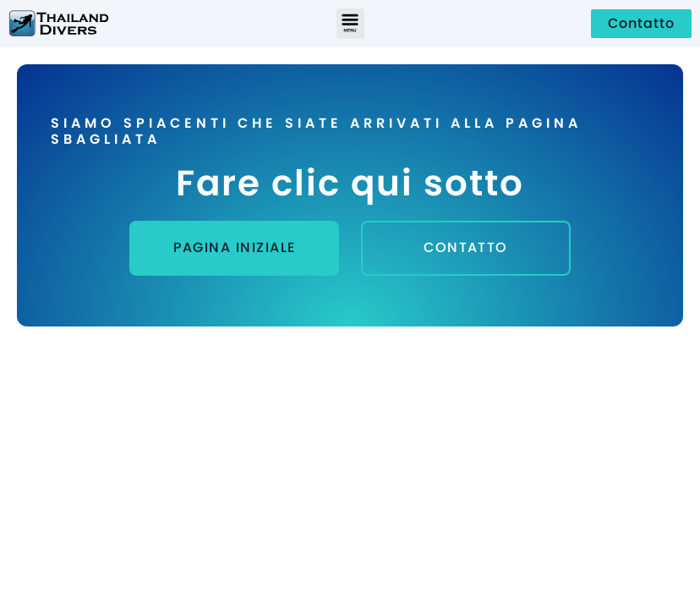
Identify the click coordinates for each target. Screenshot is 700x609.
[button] (350, 24)
